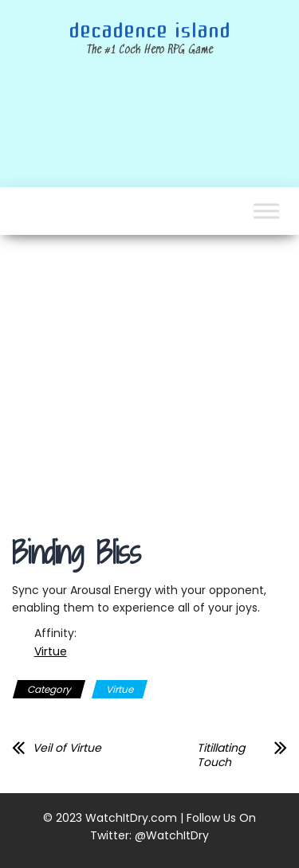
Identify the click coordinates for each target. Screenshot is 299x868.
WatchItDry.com (131, 818)
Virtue (51, 651)
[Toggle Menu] (266, 211)
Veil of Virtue (67, 748)
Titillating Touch (221, 755)
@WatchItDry (172, 835)
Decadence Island (149, 31)
